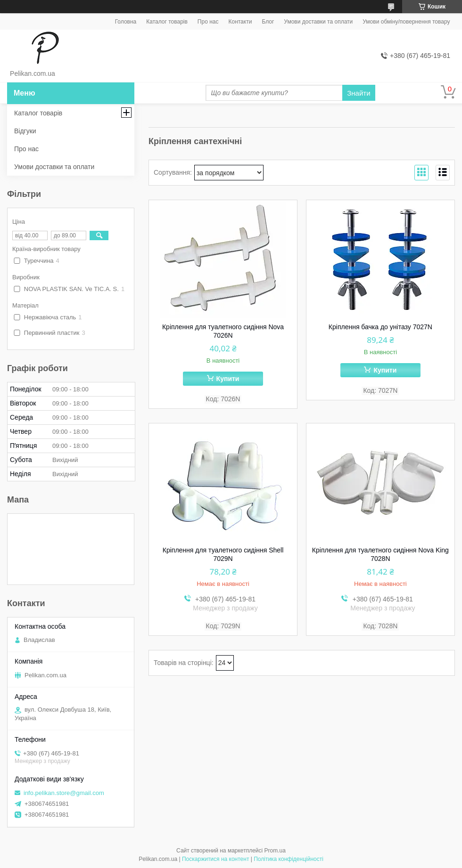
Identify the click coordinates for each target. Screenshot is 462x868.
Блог (268, 22)
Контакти (240, 22)
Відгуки (25, 131)
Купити (228, 379)
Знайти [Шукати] (359, 93)
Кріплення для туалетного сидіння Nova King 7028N (380, 554)
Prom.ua (275, 851)
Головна (126, 22)
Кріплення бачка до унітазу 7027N (380, 327)
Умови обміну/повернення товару (406, 22)
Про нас (208, 22)
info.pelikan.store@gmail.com (64, 793)
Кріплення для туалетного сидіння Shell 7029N (223, 554)
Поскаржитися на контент (215, 859)
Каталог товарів (167, 22)
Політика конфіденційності (289, 859)
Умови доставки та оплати (318, 22)
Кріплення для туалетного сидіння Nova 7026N (223, 331)
